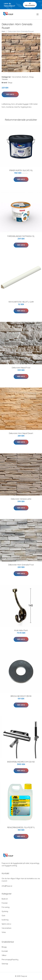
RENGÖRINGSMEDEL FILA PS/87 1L (21, 827)
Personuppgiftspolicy (10, 959)
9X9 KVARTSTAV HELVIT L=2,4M (21, 302)
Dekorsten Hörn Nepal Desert (21, 433)
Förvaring (6, 907)
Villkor (4, 955)
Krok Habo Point (21, 630)
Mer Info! (10, 94)
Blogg (4, 947)
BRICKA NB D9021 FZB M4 (21, 696)
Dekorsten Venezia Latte (21, 499)
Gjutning (5, 911)
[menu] (38, 14)
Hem (3, 31)
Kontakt (5, 951)
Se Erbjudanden (30, 4)
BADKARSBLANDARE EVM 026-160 (21, 762)
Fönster (5, 903)
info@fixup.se (7, 886)
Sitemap (5, 964)
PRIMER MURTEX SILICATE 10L (21, 170)
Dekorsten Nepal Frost (21, 368)
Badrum (25, 77)
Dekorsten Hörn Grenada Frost (21, 565)
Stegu (31, 77)
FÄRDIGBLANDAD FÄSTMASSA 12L (21, 236)
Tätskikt (5, 79)
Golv (3, 916)
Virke (4, 932)
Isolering (5, 920)
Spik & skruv (6, 924)
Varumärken (17, 77)
